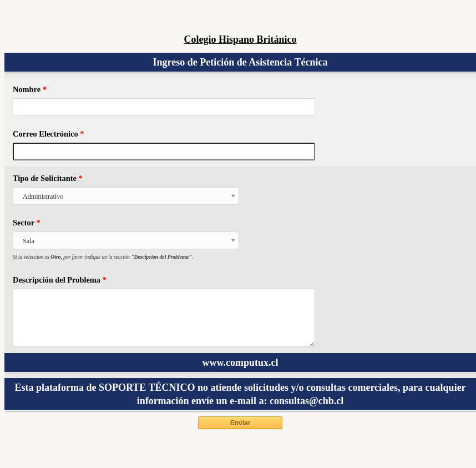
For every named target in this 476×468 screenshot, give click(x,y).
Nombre (30, 89)
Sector (27, 223)
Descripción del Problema (60, 280)
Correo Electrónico (48, 134)
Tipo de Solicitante (48, 178)
